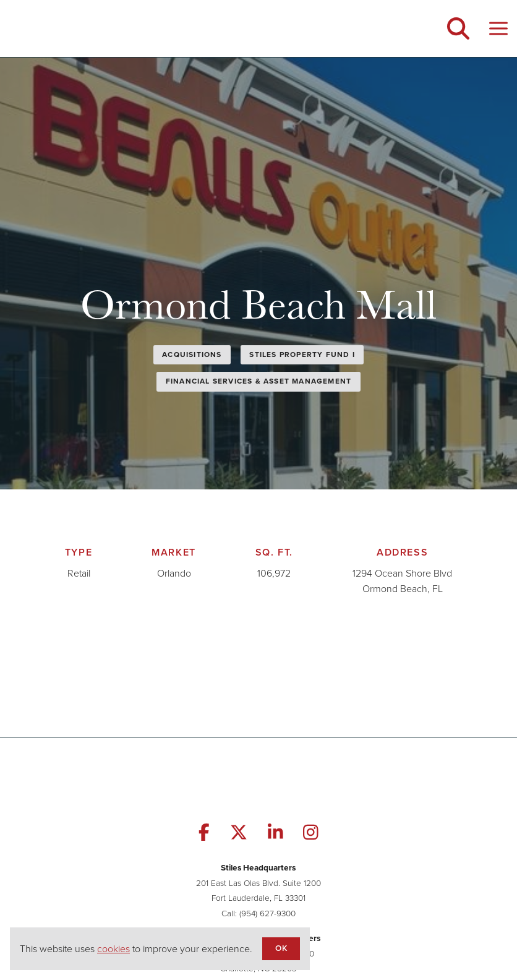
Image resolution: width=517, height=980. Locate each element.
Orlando (174, 573)
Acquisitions (192, 355)
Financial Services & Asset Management (258, 381)
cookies (113, 949)
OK (281, 948)
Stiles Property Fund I (302, 355)
